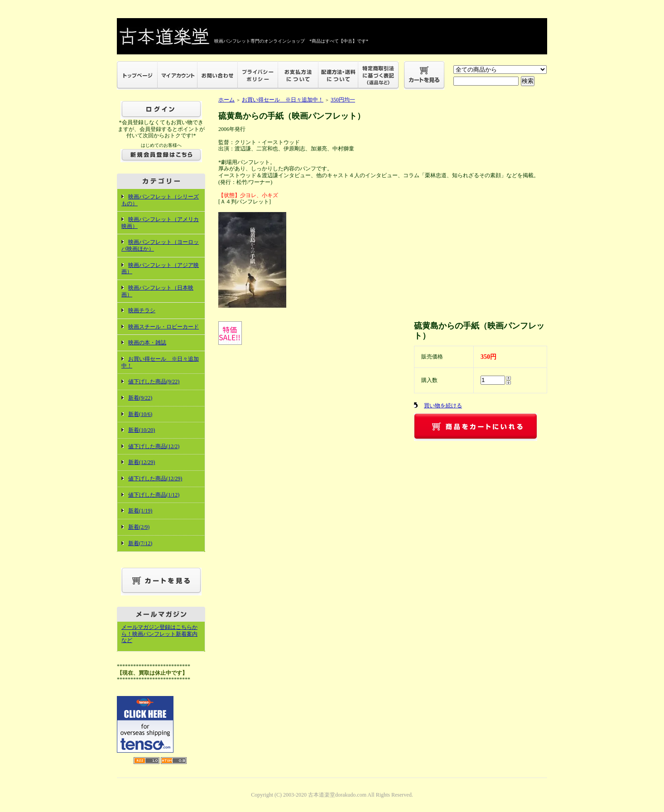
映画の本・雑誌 (147, 343)
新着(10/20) (142, 430)
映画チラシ (142, 310)
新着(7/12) (140, 543)
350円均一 (343, 100)
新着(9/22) (140, 398)
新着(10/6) (140, 414)
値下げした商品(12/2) (154, 446)
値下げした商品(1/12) (154, 495)
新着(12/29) (142, 462)
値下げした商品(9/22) (154, 382)
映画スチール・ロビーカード (164, 327)
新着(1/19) (140, 511)
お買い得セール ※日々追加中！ (283, 100)
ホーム (226, 100)
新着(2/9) (139, 527)
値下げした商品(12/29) (155, 478)
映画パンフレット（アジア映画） (160, 268)
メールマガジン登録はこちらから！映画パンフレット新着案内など (159, 634)
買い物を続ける (443, 406)
